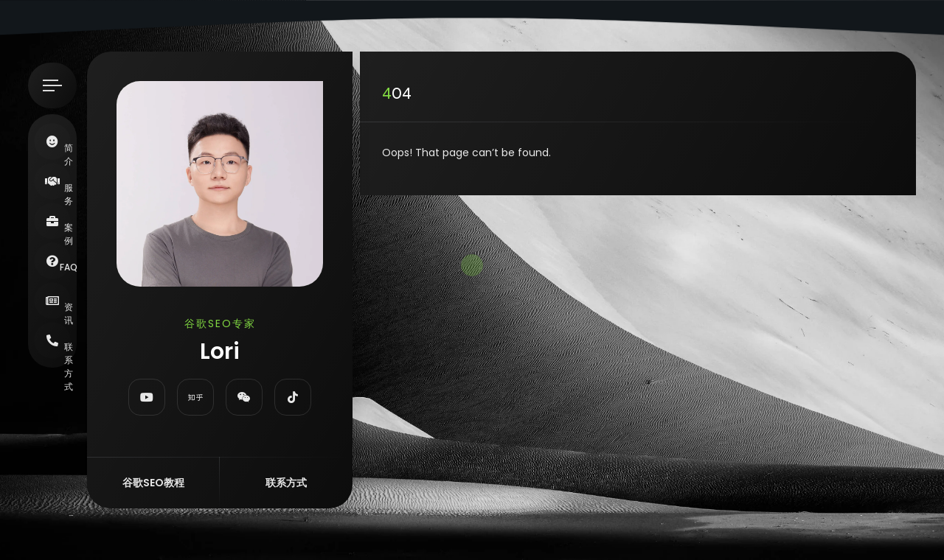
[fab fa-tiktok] (293, 397)
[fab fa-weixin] (244, 397)
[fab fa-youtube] (147, 397)
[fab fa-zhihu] (195, 397)
